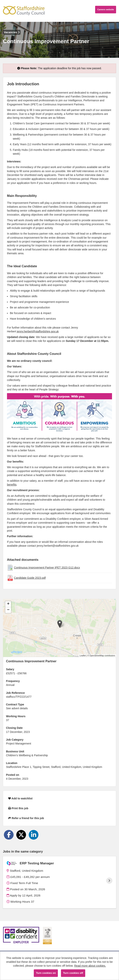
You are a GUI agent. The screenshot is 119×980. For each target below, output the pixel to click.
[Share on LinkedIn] (34, 835)
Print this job (18, 808)
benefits (12, 485)
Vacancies (12, 32)
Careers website (106, 9)
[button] (60, 624)
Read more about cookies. (90, 966)
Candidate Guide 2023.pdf (30, 578)
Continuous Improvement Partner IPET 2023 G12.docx (47, 568)
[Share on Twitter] (21, 835)
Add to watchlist (20, 798)
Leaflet (83, 656)
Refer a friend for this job (26, 818)
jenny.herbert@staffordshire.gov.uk (38, 331)
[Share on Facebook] (9, 835)
